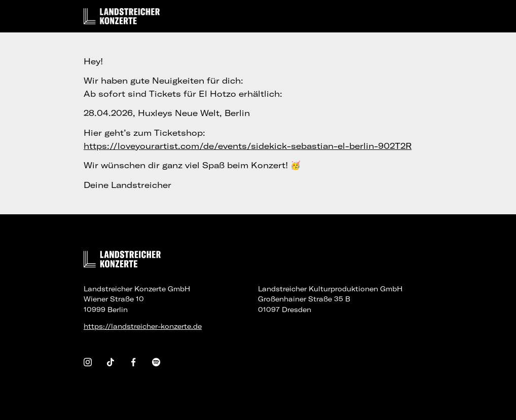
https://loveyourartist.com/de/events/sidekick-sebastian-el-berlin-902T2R (248, 146)
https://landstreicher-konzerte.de (143, 326)
